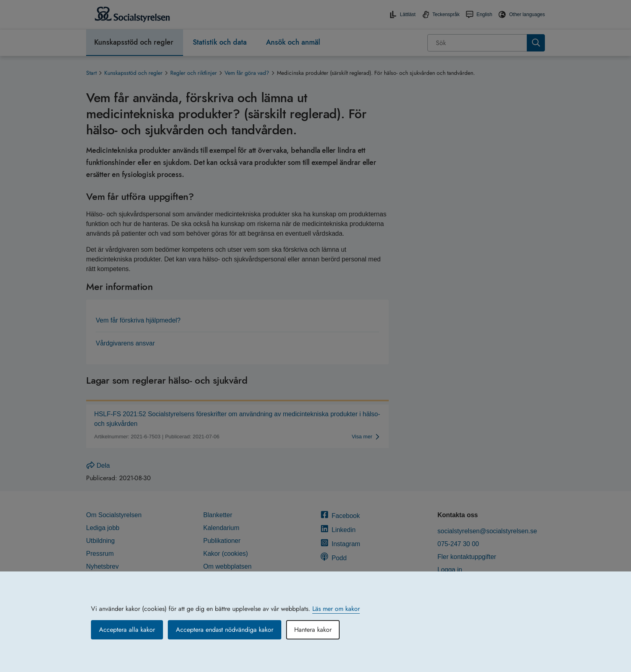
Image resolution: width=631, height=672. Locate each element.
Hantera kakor (313, 630)
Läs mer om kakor (336, 609)
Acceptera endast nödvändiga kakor (225, 630)
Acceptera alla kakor (127, 630)
